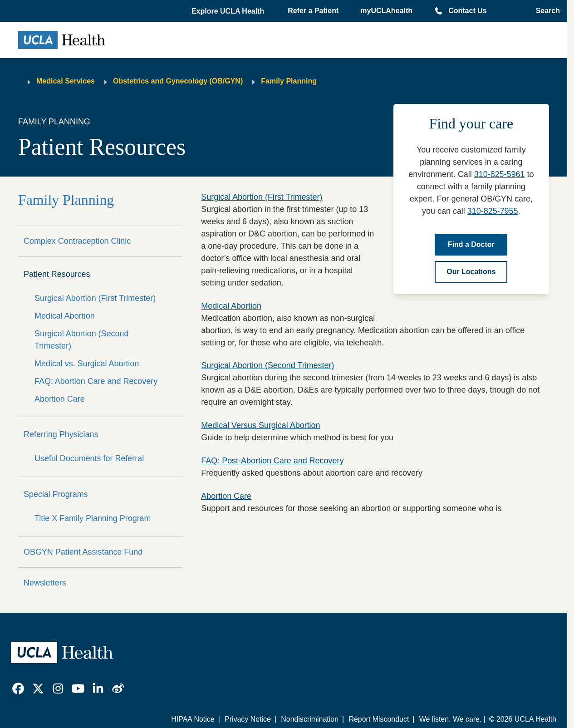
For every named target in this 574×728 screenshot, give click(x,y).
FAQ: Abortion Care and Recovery (96, 381)
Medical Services (66, 81)
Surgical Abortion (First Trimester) (95, 298)
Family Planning (289, 81)
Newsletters (45, 583)
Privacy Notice (248, 719)
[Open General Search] (545, 11)
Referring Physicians (61, 434)
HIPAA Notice (193, 719)
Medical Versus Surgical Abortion (260, 425)
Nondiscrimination (310, 719)
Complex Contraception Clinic (77, 241)
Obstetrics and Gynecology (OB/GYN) (178, 81)
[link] (18, 689)
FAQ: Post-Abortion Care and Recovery (272, 461)
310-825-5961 (500, 174)
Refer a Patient (313, 11)
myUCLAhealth (386, 11)
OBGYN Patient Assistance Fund (83, 552)
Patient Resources (57, 274)
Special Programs (56, 494)
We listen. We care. (451, 719)
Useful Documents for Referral (89, 458)
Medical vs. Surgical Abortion (87, 364)
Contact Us (467, 11)
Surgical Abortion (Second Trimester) (81, 340)
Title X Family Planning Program (93, 518)
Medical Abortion (65, 316)
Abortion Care (60, 399)
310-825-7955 (493, 211)
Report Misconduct (379, 719)
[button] (229, 11)
